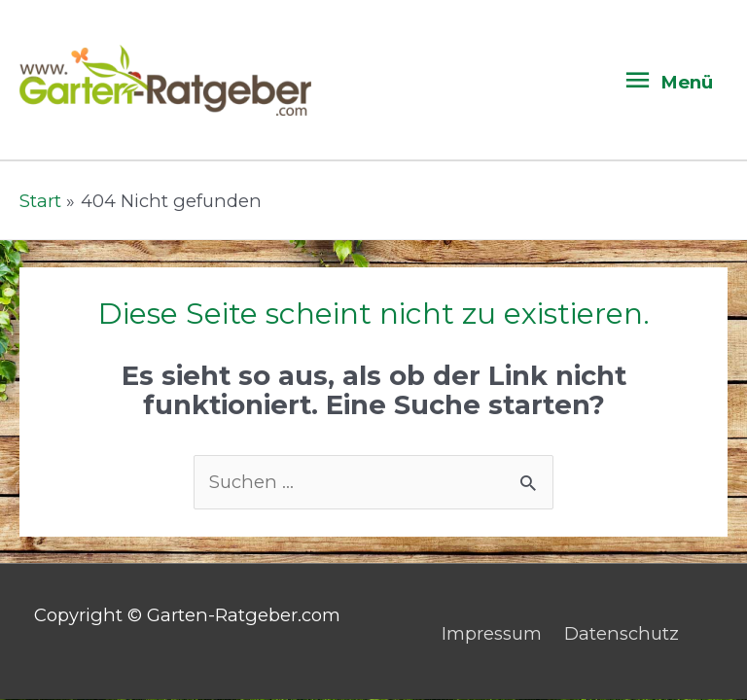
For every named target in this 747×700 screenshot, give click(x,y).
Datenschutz (622, 633)
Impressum (492, 633)
